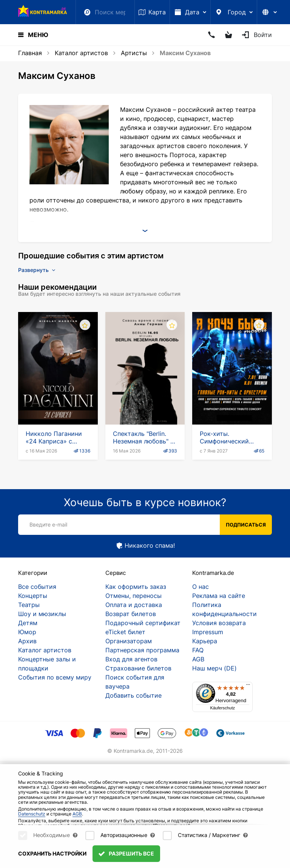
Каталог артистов (81, 53)
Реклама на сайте (219, 596)
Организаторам (129, 641)
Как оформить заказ (136, 587)
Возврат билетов (131, 614)
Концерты (33, 596)
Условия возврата (219, 623)
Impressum (208, 632)
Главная (30, 53)
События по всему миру (55, 677)
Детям (28, 623)
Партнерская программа (142, 650)
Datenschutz (32, 814)
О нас (201, 587)
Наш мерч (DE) (214, 668)
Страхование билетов (138, 668)
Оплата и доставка (134, 605)
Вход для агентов (131, 659)
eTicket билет (125, 632)
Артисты (134, 53)
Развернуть (37, 270)
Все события (37, 587)
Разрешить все (126, 853)
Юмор (27, 632)
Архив (27, 641)
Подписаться (246, 525)
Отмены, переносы (133, 596)
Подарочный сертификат (143, 623)
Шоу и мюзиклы (42, 614)
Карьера (205, 641)
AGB (198, 659)
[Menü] (248, 686)
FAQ (198, 650)
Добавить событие (133, 695)
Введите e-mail (48, 524)
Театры (29, 605)
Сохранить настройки (52, 853)
